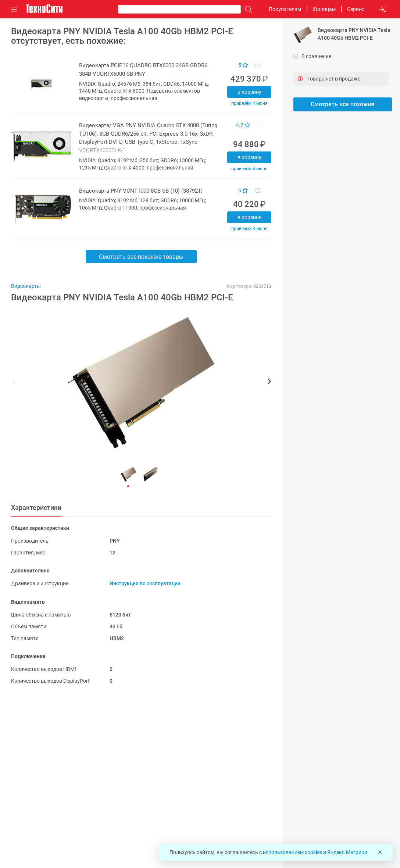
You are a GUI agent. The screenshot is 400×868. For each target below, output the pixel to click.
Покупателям (285, 9)
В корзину (249, 92)
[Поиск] (247, 9)
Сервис (356, 9)
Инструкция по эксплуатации (145, 583)
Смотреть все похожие (343, 104)
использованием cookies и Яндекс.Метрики (315, 852)
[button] (137, 382)
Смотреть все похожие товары (141, 257)
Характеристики (36, 508)
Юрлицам (324, 9)
